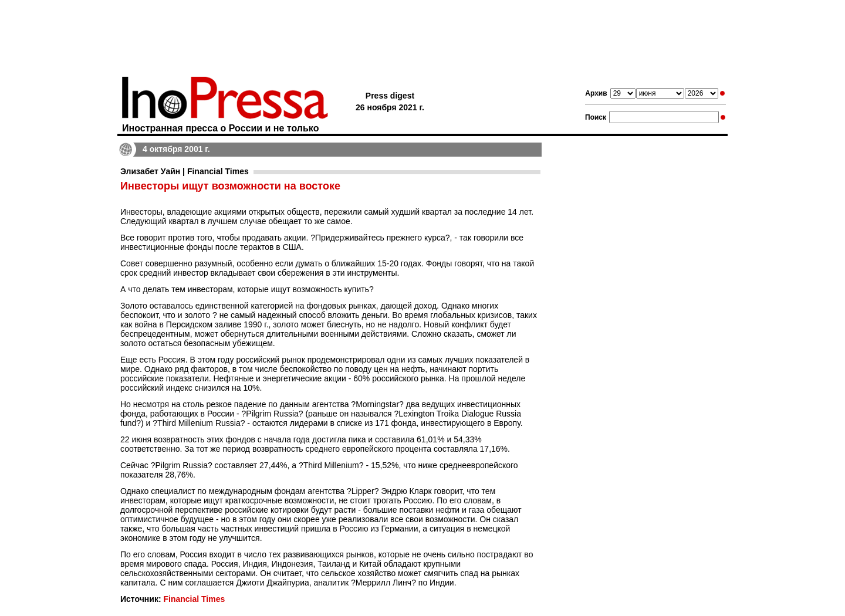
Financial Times (194, 599)
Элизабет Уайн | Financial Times (185, 171)
